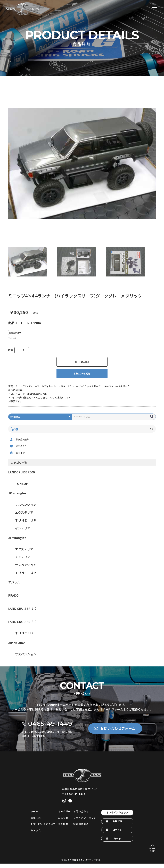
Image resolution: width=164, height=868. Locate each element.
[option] (82, 168)
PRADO (13, 600)
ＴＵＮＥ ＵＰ (26, 525)
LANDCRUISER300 (21, 477)
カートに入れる (82, 366)
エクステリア (24, 517)
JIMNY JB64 (17, 647)
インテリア (23, 533)
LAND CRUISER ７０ (23, 613)
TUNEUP (22, 488)
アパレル (14, 587)
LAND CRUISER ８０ (23, 626)
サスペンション (26, 509)
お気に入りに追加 (82, 378)
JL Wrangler (17, 542)
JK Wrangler (17, 498)
